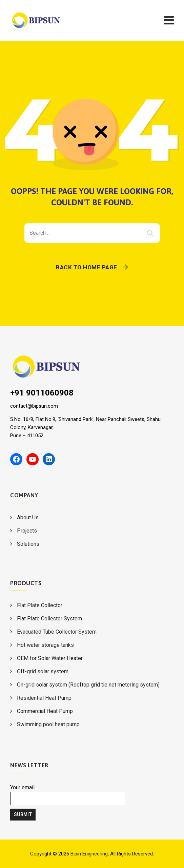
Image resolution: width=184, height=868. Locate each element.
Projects (27, 531)
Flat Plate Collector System (49, 619)
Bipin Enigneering (89, 854)
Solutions (28, 544)
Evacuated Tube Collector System (57, 632)
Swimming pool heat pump (48, 724)
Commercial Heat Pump (45, 711)
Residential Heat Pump (44, 698)
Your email (68, 795)
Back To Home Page (87, 267)
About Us (28, 517)
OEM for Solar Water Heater (50, 658)
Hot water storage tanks (45, 645)
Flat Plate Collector (40, 605)
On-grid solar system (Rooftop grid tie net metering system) (88, 685)
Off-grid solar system (43, 671)
